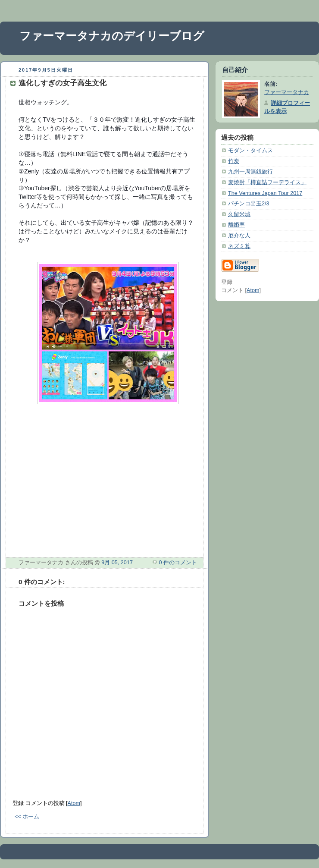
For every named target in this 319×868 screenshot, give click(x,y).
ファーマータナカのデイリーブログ (112, 36)
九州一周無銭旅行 (250, 172)
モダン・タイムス (250, 151)
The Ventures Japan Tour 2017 (265, 193)
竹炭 (234, 161)
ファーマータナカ (287, 92)
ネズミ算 (239, 246)
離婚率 (236, 225)
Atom (74, 803)
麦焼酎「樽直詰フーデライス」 (267, 182)
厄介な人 (239, 236)
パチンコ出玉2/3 (249, 204)
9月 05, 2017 (117, 563)
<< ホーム (27, 817)
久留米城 (239, 214)
